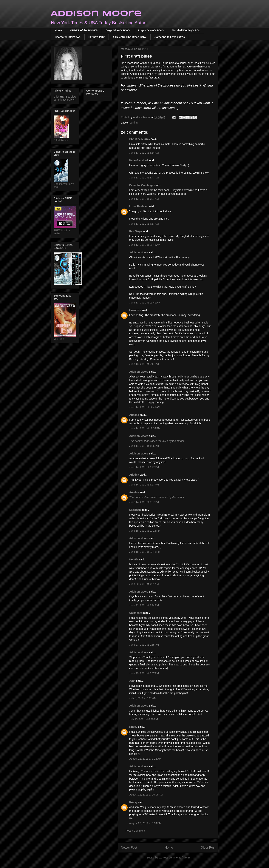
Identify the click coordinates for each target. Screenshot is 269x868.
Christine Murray (140, 139)
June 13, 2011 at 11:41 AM (145, 245)
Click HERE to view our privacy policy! (65, 98)
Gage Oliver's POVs (118, 30)
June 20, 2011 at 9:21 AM (144, 584)
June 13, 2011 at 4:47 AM (144, 178)
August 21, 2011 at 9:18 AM (145, 759)
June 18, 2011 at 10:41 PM (145, 552)
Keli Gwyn (136, 231)
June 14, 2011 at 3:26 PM (144, 446)
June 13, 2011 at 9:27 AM (144, 199)
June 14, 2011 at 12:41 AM (145, 407)
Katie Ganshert (139, 160)
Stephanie (136, 613)
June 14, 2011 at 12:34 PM (145, 428)
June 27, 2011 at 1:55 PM (144, 645)
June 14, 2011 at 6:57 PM (144, 485)
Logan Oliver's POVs (151, 30)
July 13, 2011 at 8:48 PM (144, 719)
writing (134, 123)
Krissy (133, 727)
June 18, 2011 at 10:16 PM (145, 531)
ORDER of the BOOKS (84, 30)
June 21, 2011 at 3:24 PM (144, 605)
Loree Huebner (139, 206)
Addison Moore (96, 14)
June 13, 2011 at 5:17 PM (144, 364)
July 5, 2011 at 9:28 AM (143, 698)
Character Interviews (68, 37)
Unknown (135, 310)
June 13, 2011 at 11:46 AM (145, 303)
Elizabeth (135, 510)
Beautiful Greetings (141, 185)
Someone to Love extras (170, 37)
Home (58, 30)
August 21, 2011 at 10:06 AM (146, 795)
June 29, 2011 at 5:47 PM (144, 673)
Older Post (208, 848)
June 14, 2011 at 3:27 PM (144, 467)
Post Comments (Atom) (176, 858)
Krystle (134, 559)
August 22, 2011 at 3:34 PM (145, 823)
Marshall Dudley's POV (186, 30)
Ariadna (134, 415)
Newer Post (129, 848)
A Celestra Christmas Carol (130, 37)
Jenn (132, 681)
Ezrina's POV (97, 37)
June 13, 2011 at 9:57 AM (144, 224)
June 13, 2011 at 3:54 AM (144, 153)
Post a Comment (135, 831)
